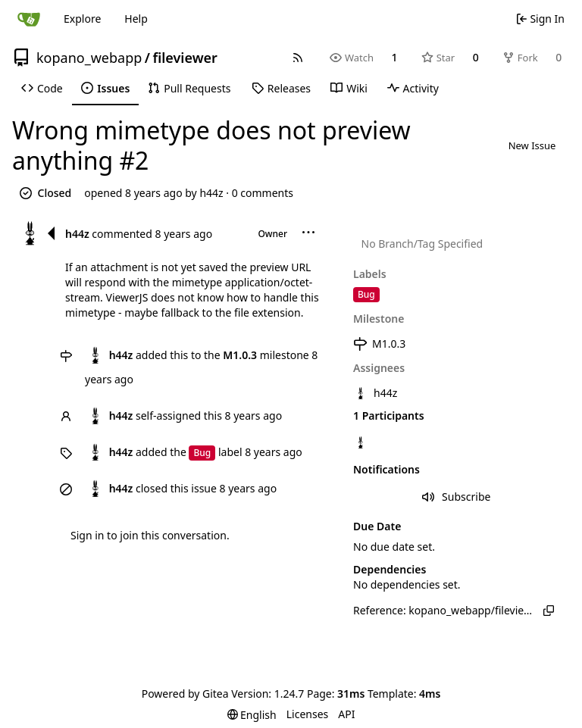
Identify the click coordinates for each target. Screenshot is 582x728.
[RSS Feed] (298, 58)
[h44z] (362, 443)
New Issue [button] (532, 145)
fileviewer (185, 58)
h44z (211, 193)
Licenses (308, 714)
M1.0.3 (379, 344)
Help (136, 19)
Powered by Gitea (185, 694)
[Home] (29, 19)
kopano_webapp (89, 58)
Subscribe (457, 497)
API (346, 714)
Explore (82, 19)
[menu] (308, 234)
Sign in (87, 535)
